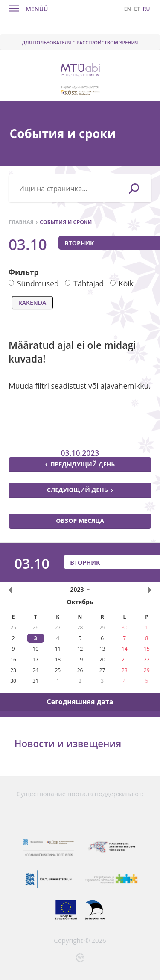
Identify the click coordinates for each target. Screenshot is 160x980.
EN (128, 9)
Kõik (122, 283)
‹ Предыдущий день (80, 464)
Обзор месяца (80, 521)
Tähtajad (84, 283)
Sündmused (34, 283)
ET (137, 9)
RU (147, 9)
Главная (21, 222)
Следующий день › (80, 490)
